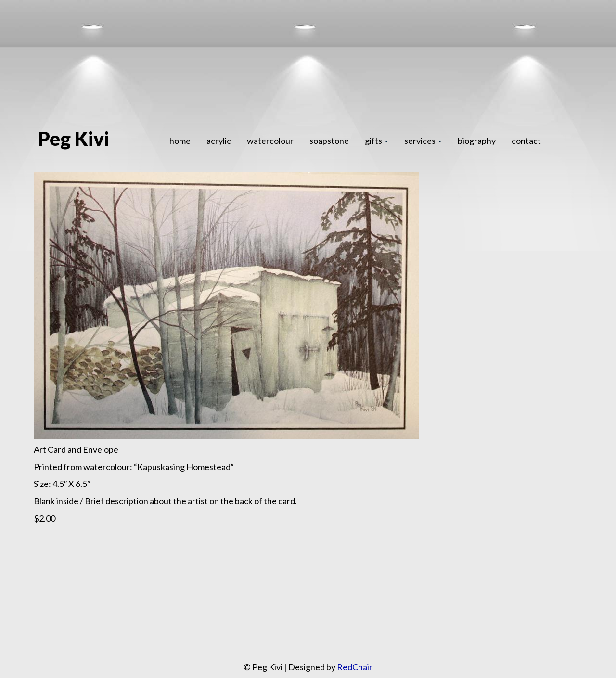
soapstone (329, 141)
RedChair (355, 667)
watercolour (270, 141)
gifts (377, 141)
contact (526, 141)
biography (477, 141)
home (180, 141)
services (423, 141)
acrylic (219, 141)
